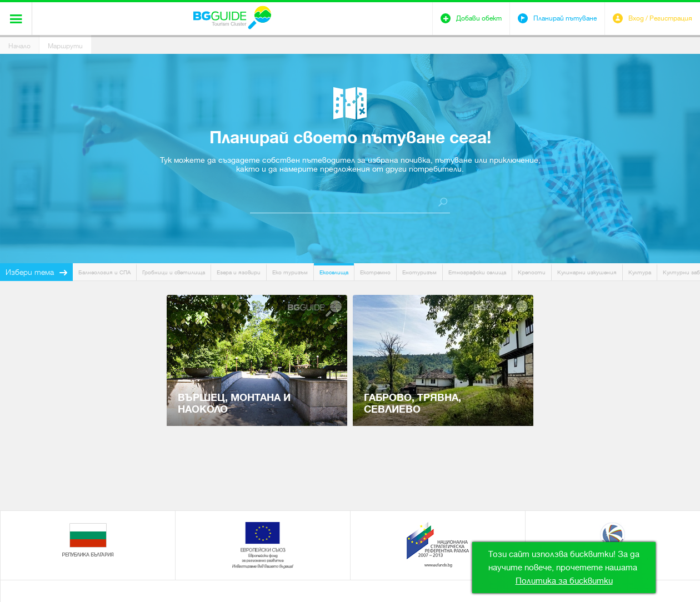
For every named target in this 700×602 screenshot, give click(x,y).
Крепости (532, 272)
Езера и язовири (239, 272)
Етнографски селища (477, 272)
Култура (640, 272)
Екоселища (334, 272)
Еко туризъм (290, 272)
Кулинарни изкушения (587, 272)
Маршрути (65, 46)
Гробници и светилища (174, 272)
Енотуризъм (419, 272)
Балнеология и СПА (104, 272)
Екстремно (375, 272)
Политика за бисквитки (564, 581)
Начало (19, 46)
